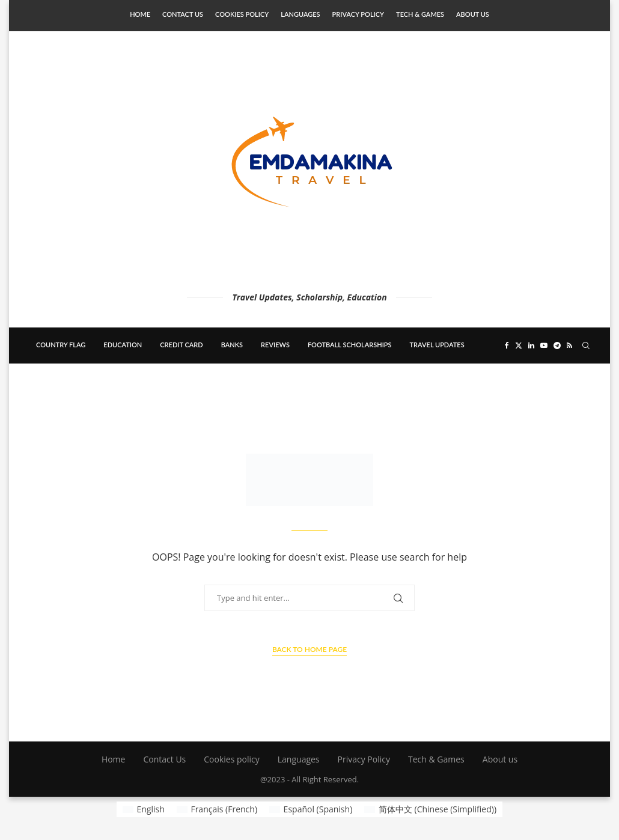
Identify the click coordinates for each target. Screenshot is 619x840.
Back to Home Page (309, 649)
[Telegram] (557, 345)
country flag (61, 345)
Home (140, 14)
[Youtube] (544, 345)
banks (232, 345)
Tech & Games (420, 14)
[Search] (586, 345)
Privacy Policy (358, 14)
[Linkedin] (531, 345)
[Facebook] (507, 345)
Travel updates (437, 345)
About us (473, 14)
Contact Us (183, 14)
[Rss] (569, 345)
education (123, 345)
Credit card (181, 345)
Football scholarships (350, 345)
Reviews (275, 345)
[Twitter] (519, 345)
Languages (300, 14)
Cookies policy (242, 14)
